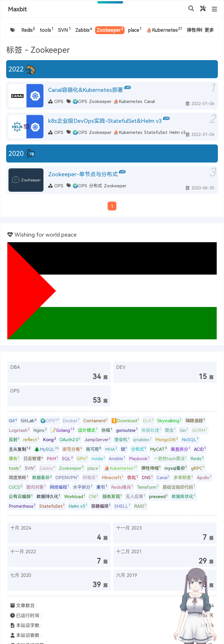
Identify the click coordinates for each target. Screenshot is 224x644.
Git (13, 420)
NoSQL (190, 439)
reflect (31, 439)
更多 (209, 30)
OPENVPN (67, 477)
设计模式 (88, 430)
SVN (64, 30)
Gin (184, 430)
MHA (111, 449)
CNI (94, 496)
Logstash (19, 430)
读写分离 (72, 449)
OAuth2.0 (70, 439)
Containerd (96, 420)
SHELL (122, 506)
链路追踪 (195, 420)
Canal (149, 101)
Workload (75, 496)
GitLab (29, 420)
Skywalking (169, 420)
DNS (147, 477)
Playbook (139, 458)
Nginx (40, 430)
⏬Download (125, 420)
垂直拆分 (181, 449)
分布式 (96, 186)
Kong (49, 439)
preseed (159, 496)
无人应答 (136, 496)
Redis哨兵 (122, 487)
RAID (140, 506)
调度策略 (19, 477)
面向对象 (36, 487)
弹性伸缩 (197, 30)
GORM (200, 430)
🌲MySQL (47, 449)
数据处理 (151, 430)
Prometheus (22, 506)
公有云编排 (21, 496)
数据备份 (42, 477)
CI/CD (16, 487)
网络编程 (60, 487)
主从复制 (20, 449)
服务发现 (112, 496)
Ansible (117, 458)
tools (47, 30)
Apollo (204, 477)
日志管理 (33, 458)
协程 (107, 430)
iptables (142, 439)
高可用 (93, 449)
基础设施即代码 (179, 487)
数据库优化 (184, 496)
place (135, 30)
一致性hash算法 (170, 458)
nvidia (98, 458)
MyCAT (158, 449)
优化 (133, 477)
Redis (28, 30)
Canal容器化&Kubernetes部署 (86, 90)
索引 (102, 487)
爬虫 (170, 430)
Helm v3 (177, 132)
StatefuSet (156, 132)
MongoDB (167, 439)
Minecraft (113, 477)
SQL (67, 458)
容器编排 (101, 506)
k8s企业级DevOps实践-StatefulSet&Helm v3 (105, 121)
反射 (14, 439)
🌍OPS (80, 101)
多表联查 (183, 477)
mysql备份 (176, 468)
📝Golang (62, 430)
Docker (71, 420)
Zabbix (84, 30)
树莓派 (90, 477)
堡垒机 (122, 439)
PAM (52, 458)
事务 (14, 458)
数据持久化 (49, 496)
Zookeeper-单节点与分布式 (83, 174)
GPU (82, 458)
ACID (200, 449)
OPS (59, 101)
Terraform (148, 487)
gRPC (198, 468)
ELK (148, 420)
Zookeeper (110, 30)
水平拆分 (83, 487)
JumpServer (98, 439)
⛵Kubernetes (164, 30)
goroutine (127, 430)
